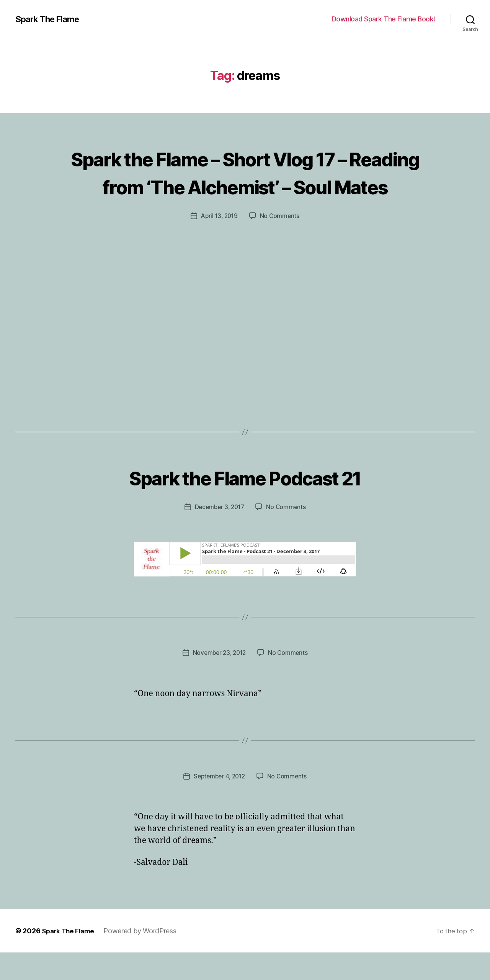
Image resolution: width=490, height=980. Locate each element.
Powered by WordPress (143, 958)
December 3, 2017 (219, 535)
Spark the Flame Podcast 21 (245, 504)
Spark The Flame (50, 19)
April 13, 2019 (219, 244)
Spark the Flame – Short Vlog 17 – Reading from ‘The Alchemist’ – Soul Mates (245, 185)
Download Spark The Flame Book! (383, 19)
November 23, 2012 (219, 680)
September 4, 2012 (219, 804)
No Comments (281, 244)
